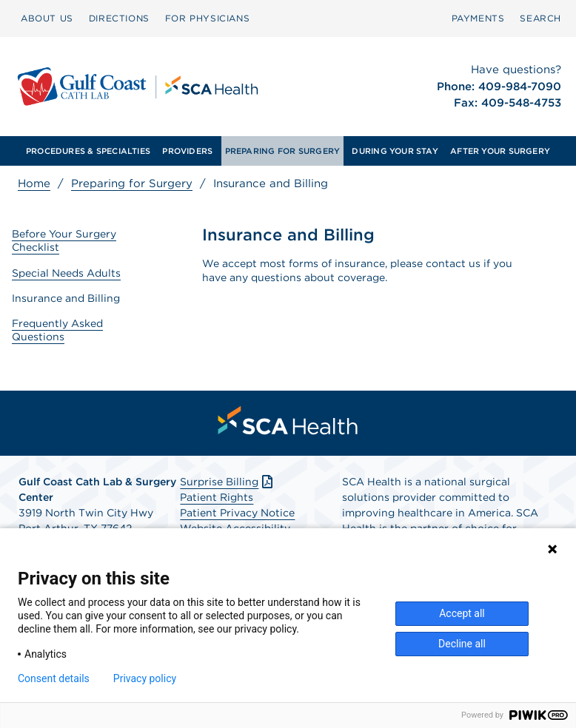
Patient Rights (217, 497)
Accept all (462, 613)
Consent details (54, 678)
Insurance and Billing (66, 298)
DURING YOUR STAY (395, 151)
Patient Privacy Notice (237, 513)
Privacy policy (145, 678)
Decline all (462, 644)
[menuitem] (47, 18)
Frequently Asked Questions (57, 330)
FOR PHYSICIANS (207, 18)
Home (34, 183)
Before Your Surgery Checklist (64, 240)
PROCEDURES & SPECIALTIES (88, 151)
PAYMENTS (478, 18)
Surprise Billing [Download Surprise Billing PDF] (228, 482)
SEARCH (540, 18)
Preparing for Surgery (132, 183)
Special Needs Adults (66, 273)
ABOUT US (47, 18)
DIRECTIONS (119, 18)
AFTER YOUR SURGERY (500, 151)
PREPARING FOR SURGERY (283, 151)
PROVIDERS (187, 151)
